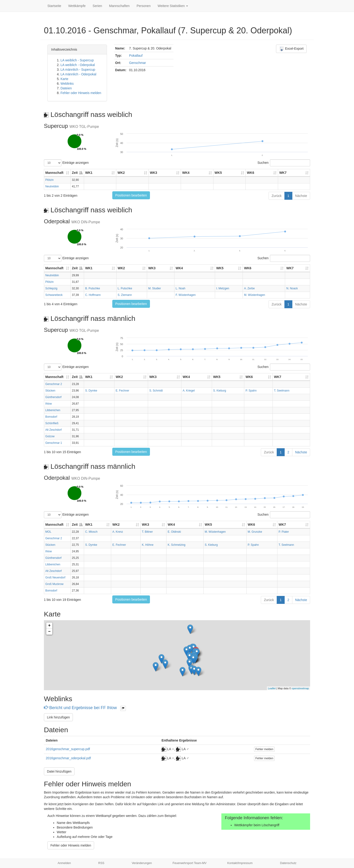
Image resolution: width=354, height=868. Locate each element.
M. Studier (155, 288)
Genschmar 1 (54, 443)
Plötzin (50, 180)
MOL (48, 532)
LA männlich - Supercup (78, 70)
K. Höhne (148, 545)
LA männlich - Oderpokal (78, 74)
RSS (101, 863)
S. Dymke (91, 391)
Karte (64, 79)
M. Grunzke (255, 532)
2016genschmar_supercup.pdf (68, 749)
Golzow (50, 436)
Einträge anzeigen (66, 163)
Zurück (277, 196)
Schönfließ (52, 423)
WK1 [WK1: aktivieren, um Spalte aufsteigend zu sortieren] (89, 173)
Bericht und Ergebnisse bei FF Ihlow (81, 708)
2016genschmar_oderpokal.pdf (68, 758)
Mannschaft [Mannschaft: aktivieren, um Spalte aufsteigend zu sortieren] (54, 173)
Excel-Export (291, 49)
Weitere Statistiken (173, 6)
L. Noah (181, 288)
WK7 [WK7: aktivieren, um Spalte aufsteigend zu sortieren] (283, 173)
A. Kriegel (189, 391)
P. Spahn (251, 391)
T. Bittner (147, 532)
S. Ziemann (125, 295)
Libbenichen (53, 410)
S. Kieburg (220, 391)
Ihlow (49, 404)
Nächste (301, 196)
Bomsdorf (51, 417)
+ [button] (49, 626)
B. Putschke (93, 288)
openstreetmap (300, 688)
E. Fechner (122, 391)
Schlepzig (51, 288)
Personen (144, 6)
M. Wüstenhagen (255, 295)
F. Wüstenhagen (186, 295)
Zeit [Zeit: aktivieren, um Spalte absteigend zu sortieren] (75, 173)
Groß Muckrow (54, 584)
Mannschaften (119, 6)
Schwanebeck (54, 295)
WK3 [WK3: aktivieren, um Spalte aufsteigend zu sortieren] (154, 173)
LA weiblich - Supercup (77, 60)
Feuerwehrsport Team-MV (189, 863)
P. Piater (284, 532)
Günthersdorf (53, 397)
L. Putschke (125, 288)
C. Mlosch (91, 532)
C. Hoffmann (93, 295)
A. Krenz (118, 532)
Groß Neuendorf (55, 577)
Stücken (50, 391)
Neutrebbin (52, 186)
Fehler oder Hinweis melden (81, 93)
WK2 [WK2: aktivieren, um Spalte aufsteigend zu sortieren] (121, 173)
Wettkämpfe (77, 6)
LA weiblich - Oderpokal (78, 65)
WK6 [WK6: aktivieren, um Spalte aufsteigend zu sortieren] (250, 173)
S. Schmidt (156, 391)
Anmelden (64, 863)
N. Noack (292, 288)
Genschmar (138, 63)
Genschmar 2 (54, 384)
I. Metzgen (223, 288)
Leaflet (272, 688)
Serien (97, 6)
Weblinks (67, 84)
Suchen (284, 163)
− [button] (49, 632)
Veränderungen (142, 863)
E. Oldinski (174, 532)
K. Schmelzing (177, 545)
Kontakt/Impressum (240, 863)
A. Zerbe (249, 288)
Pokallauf (136, 56)
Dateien (66, 88)
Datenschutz (288, 863)
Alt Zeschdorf (53, 430)
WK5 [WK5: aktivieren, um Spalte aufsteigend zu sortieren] (218, 173)
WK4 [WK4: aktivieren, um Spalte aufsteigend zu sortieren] (186, 173)
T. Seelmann (282, 391)
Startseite (54, 6)
